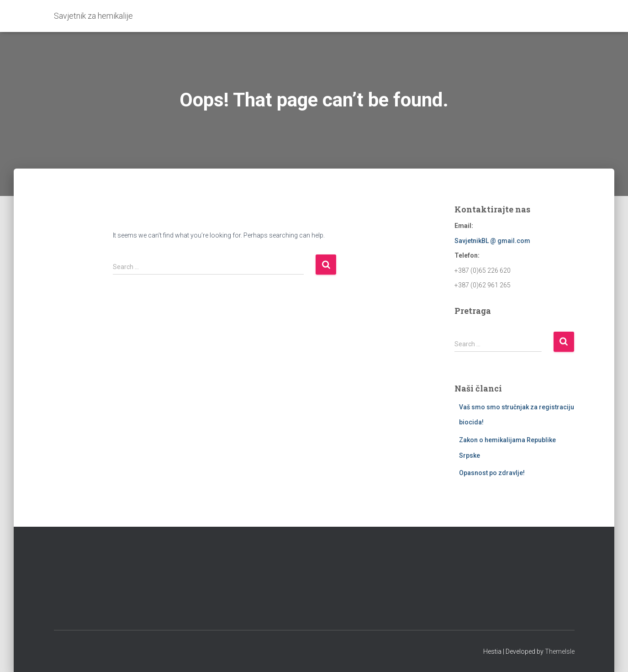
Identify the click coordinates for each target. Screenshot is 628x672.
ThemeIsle (560, 651)
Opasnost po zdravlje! (492, 473)
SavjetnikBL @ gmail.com (492, 241)
